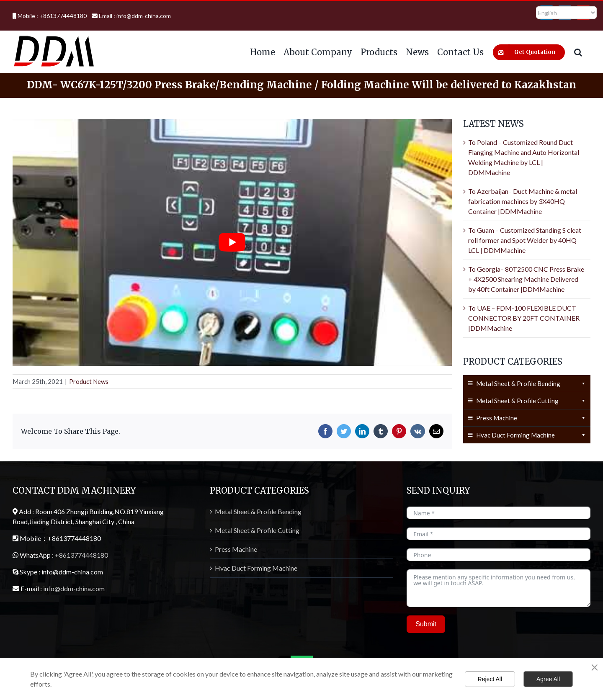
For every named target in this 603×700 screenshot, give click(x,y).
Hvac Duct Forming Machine (531, 435)
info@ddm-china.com (144, 16)
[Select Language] (566, 13)
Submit (426, 624)
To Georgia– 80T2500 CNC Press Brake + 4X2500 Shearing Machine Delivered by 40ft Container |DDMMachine (526, 279)
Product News (89, 381)
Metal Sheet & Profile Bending (531, 383)
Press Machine (531, 418)
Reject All (490, 679)
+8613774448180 (81, 555)
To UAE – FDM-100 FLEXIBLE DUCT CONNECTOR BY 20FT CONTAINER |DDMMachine (524, 318)
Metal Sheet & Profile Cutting (531, 401)
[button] (578, 51)
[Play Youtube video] (232, 242)
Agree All (548, 679)
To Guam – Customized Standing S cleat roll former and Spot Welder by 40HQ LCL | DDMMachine (525, 240)
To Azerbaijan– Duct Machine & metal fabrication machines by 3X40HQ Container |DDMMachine (523, 201)
